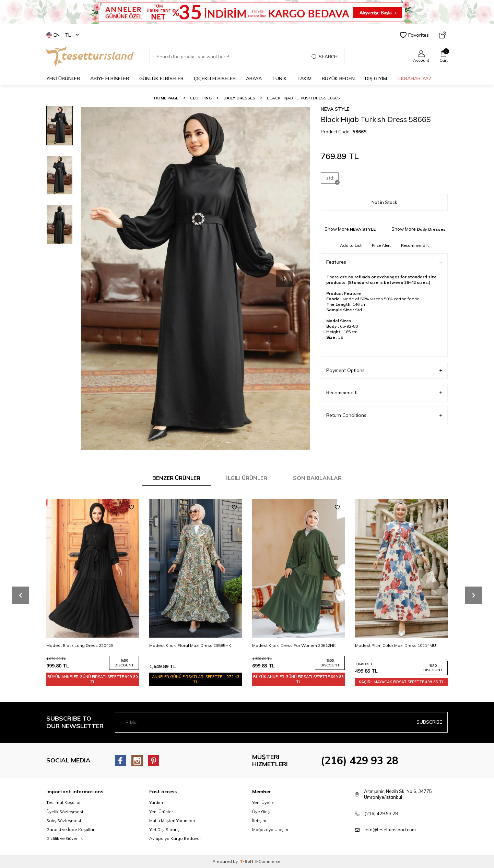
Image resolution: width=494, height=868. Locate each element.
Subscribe (429, 722)
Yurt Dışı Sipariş (164, 829)
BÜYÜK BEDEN (338, 79)
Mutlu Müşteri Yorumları (172, 821)
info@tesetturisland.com (390, 830)
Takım (304, 79)
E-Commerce (268, 861)
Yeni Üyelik (263, 802)
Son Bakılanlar (317, 478)
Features (384, 262)
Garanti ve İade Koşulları (71, 829)
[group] (196, 278)
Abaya (254, 79)
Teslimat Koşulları (64, 802)
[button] (285, 278)
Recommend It (415, 245)
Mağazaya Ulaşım (270, 829)
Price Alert (381, 245)
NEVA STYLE (335, 109)
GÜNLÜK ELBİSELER (161, 79)
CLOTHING (201, 98)
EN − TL (62, 35)
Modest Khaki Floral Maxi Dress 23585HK (190, 645)
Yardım (156, 802)
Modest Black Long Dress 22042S (80, 645)
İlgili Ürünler (247, 478)
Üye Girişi (261, 812)
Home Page (166, 98)
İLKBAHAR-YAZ (414, 79)
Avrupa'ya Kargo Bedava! (175, 838)
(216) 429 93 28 (360, 760)
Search (325, 57)
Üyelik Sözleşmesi (65, 812)
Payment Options (384, 370)
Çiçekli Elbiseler (215, 79)
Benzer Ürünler (176, 478)
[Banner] (247, 12)
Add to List (351, 245)
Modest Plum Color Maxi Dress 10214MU (396, 645)
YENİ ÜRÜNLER (63, 79)
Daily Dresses (239, 98)
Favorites (414, 35)
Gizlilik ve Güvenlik (64, 838)
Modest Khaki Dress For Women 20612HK (294, 645)
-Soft (247, 861)
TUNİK (279, 79)
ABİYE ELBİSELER (110, 79)
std (332, 179)
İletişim (259, 821)
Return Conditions (384, 415)
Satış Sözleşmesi (64, 821)
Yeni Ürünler (161, 812)
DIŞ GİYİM (376, 79)
